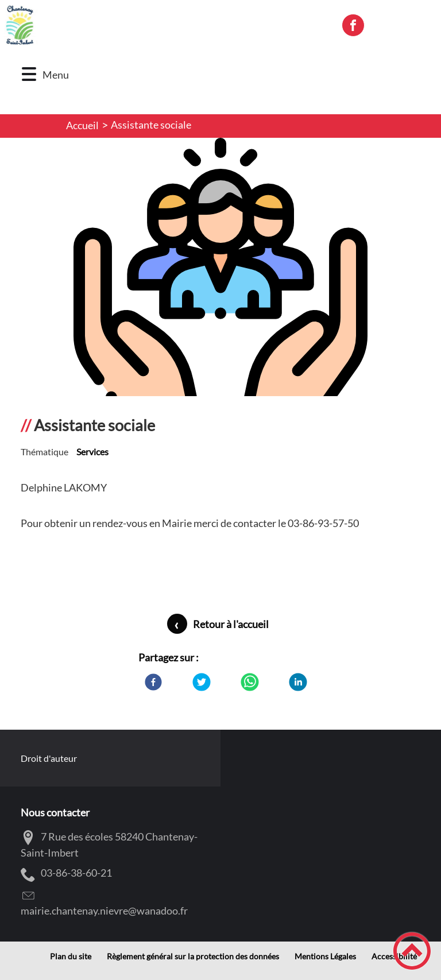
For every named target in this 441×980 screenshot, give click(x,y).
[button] (29, 74)
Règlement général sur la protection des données (193, 956)
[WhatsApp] (250, 682)
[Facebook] (153, 682)
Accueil (82, 125)
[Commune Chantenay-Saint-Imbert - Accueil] (166, 25)
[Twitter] (202, 682)
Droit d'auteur (49, 758)
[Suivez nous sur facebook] (353, 25)
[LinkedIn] (298, 682)
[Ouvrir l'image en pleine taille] (220, 286)
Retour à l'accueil (231, 624)
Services (92, 452)
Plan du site (71, 956)
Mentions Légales (325, 956)
